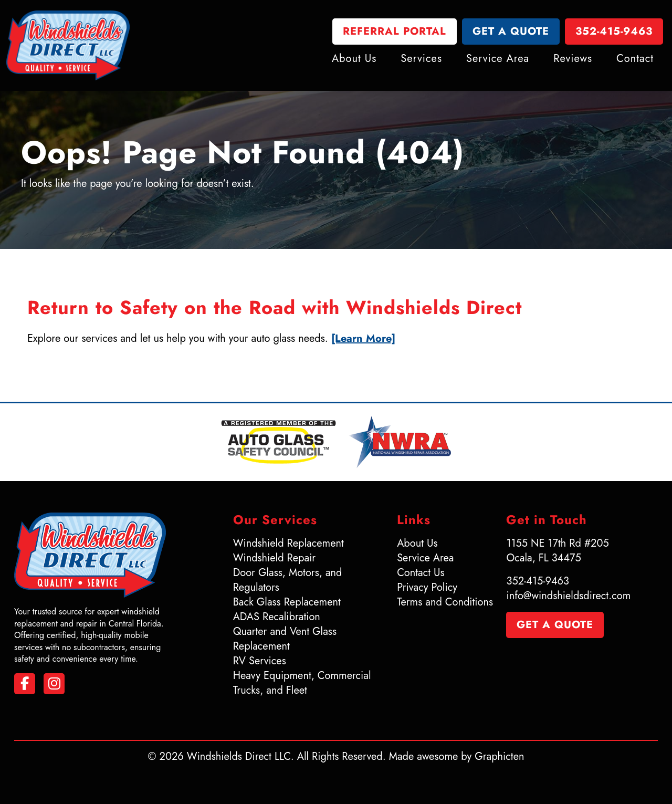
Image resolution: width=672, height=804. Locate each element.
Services (421, 58)
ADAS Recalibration (277, 617)
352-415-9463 (614, 31)
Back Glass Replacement (287, 602)
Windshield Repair (275, 558)
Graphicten (499, 756)
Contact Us (421, 573)
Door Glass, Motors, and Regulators (288, 580)
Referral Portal (395, 31)
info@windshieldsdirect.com (568, 596)
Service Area (498, 58)
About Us (354, 58)
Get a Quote (511, 31)
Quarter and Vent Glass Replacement (285, 639)
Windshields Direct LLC (239, 756)
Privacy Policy (427, 587)
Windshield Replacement (288, 543)
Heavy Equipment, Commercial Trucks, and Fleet (302, 683)
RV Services (260, 661)
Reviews (573, 58)
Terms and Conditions (445, 602)
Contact (635, 58)
